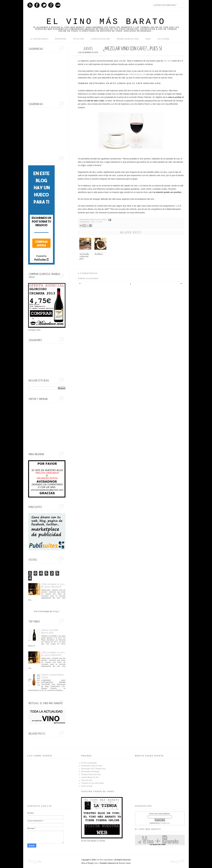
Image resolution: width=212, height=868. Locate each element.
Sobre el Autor (87, 786)
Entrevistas (61, 39)
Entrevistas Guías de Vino (92, 766)
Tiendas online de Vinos (128, 39)
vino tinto (167, 61)
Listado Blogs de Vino (90, 777)
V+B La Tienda (163, 39)
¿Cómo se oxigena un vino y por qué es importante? (53, 586)
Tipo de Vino (78, 39)
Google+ (51, 5)
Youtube (58, 5)
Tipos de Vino (87, 780)
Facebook (37, 5)
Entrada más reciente (80, 284)
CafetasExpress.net (137, 74)
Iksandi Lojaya (125, 863)
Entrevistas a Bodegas (90, 771)
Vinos (148, 39)
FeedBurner (165, 823)
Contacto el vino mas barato (93, 783)
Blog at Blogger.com (90, 863)
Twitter (44, 5)
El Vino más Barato (106, 22)
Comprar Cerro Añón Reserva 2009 (50, 631)
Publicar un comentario (88, 278)
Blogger (56, 611)
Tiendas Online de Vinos (91, 774)
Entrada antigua (181, 284)
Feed (30, 5)
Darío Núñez (101, 220)
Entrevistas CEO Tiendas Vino (93, 769)
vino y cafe (97, 222)
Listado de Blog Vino (100, 39)
